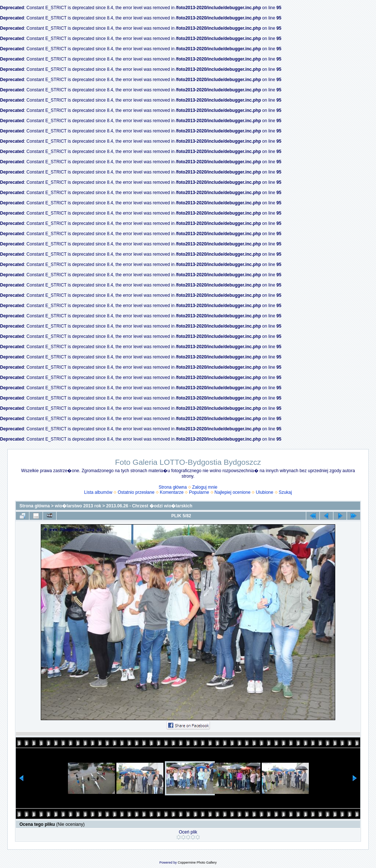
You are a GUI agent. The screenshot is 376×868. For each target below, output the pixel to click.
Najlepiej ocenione (232, 492)
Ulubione (265, 492)
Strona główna (173, 487)
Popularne (199, 492)
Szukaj (285, 492)
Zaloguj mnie (205, 487)
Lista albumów (98, 492)
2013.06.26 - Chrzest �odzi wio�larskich (149, 506)
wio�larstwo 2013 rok (78, 506)
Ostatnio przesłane (136, 492)
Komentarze (172, 492)
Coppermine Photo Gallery (197, 862)
